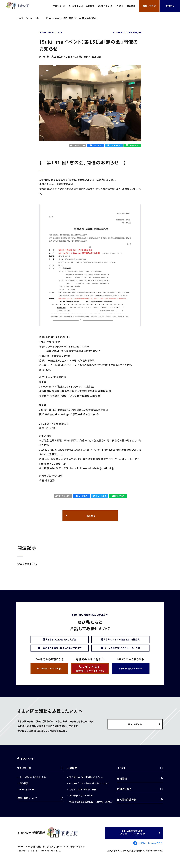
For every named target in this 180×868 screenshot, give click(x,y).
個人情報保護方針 (127, 805)
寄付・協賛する (134, 730)
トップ (20, 18)
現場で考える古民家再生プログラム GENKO (91, 807)
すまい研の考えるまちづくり (33, 782)
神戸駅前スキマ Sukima (81, 801)
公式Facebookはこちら (151, 848)
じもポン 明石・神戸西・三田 (83, 795)
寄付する (170, 6)
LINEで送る (133, 145)
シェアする (96, 145)
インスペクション (102, 6)
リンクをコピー (77, 145)
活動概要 (85, 6)
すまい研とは (51, 6)
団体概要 (24, 789)
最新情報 (131, 6)
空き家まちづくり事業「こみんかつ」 (86, 782)
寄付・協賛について (27, 803)
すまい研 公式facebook (131, 673)
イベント (118, 6)
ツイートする (115, 145)
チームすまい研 (69, 6)
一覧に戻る (90, 515)
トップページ (28, 764)
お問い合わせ (149, 6)
